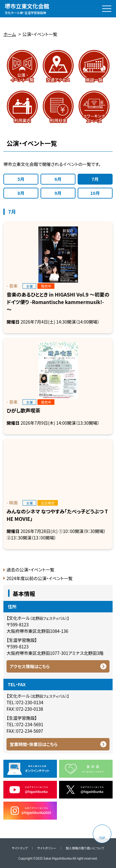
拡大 (14, 20)
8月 (21, 193)
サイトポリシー (47, 848)
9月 (58, 193)
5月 (21, 179)
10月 (95, 193)
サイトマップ (20, 848)
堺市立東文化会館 (27, 9)
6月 (58, 179)
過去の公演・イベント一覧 (30, 570)
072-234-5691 (30, 724)
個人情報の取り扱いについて (85, 848)
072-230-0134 (30, 702)
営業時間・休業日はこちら (34, 744)
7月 (95, 179)
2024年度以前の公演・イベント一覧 (39, 578)
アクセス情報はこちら (30, 666)
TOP (102, 838)
